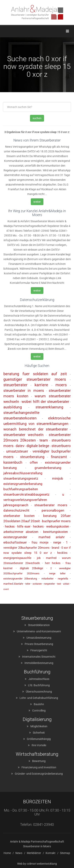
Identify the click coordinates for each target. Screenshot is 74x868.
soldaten (37, 584)
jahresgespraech (16, 505)
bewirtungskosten (56, 532)
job (39, 558)
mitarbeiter (47, 579)
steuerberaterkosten (20, 418)
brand (55, 548)
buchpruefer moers (56, 521)
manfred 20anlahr (13, 584)
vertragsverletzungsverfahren (25, 500)
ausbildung (13, 407)
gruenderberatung (48, 468)
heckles (62, 553)
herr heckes (53, 563)
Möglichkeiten (39, 726)
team (44, 440)
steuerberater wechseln (23, 435)
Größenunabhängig (39, 739)
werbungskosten (58, 526)
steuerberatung (32, 457)
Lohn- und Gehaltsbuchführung (39, 698)
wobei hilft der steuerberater (45, 402)
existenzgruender (15, 537)
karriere (41, 385)
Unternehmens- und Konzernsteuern (39, 631)
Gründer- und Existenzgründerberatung (39, 774)
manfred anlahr (52, 537)
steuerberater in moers (24, 390)
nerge (57, 542)
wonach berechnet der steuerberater (36, 429)
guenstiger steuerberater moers (35, 379)
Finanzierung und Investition (39, 767)
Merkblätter (34, 853)
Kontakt (51, 853)
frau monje (40, 542)
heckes (10, 526)
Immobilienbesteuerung (39, 663)
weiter (37, 202)
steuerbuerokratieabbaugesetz (26, 494)
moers (61, 385)
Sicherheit (39, 733)
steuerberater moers (51, 505)
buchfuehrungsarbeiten (21, 489)
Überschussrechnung (39, 692)
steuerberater (15, 385)
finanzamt (59, 457)
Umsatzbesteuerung (39, 638)
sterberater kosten (19, 516)
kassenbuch (13, 462)
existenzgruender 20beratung (20, 579)
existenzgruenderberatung (23, 484)
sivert (6, 589)
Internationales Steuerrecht (39, 657)
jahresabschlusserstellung (23, 473)
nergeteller (49, 584)
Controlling (39, 711)
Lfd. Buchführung (39, 685)
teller (28, 584)
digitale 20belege (31, 568)
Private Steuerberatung (39, 644)
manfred (51, 558)
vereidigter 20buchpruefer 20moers (26, 548)
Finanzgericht (39, 650)
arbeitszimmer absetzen (21, 532)
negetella (63, 579)
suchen (37, 118)
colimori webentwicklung (42, 864)
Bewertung (39, 761)
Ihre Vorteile (39, 745)
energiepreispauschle (17, 558)
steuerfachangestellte (21, 413)
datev (20, 446)
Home (7, 853)
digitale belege (38, 446)
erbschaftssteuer (15, 542)
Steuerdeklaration (39, 625)
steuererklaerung (49, 407)
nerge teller (57, 573)
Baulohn (39, 704)
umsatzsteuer (17, 451)
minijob (58, 478)
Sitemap (65, 853)
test (59, 584)
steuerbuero (61, 446)
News (19, 853)
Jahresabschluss (39, 679)
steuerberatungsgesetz (21, 478)
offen (34, 462)
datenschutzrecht (16, 510)
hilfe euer (24, 526)
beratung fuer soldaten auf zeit (35, 374)
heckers (38, 526)
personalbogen (53, 510)
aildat (66, 584)
